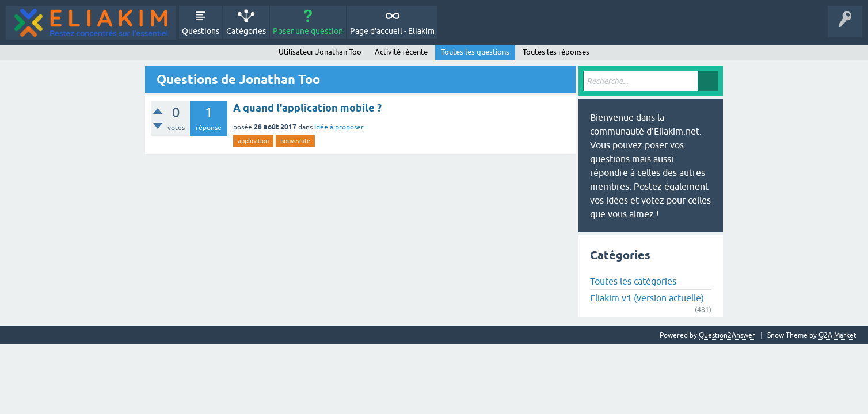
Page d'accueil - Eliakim (392, 31)
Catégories (246, 31)
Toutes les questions (475, 52)
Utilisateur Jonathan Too (320, 52)
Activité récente (401, 52)
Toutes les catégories (633, 281)
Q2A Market (837, 335)
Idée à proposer (339, 127)
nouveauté (295, 141)
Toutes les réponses (556, 52)
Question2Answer (727, 335)
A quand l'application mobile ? (307, 108)
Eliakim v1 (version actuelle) (647, 298)
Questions (201, 31)
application (253, 141)
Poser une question (308, 31)
